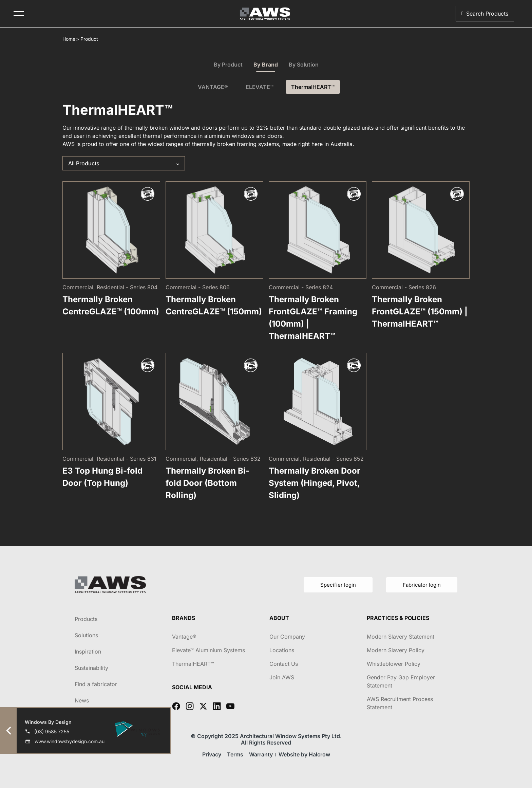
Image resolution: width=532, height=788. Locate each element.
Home (69, 39)
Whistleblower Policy (394, 664)
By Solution (304, 65)
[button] (485, 14)
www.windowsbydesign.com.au (70, 741)
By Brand (266, 65)
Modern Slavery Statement (401, 637)
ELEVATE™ (260, 87)
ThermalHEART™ (313, 87)
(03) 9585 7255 (52, 731)
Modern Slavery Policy (396, 650)
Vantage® (184, 637)
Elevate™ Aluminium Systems (208, 650)
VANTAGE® (213, 87)
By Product (228, 65)
